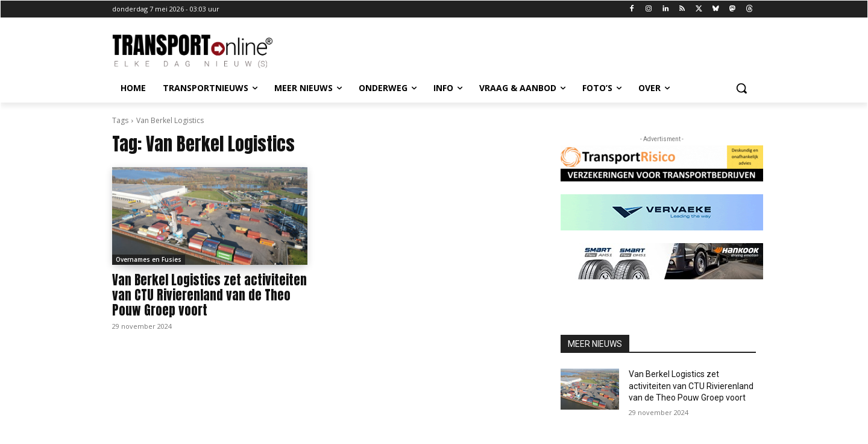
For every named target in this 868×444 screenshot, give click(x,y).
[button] (741, 88)
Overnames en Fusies (149, 259)
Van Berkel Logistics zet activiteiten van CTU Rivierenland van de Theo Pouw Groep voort (209, 295)
